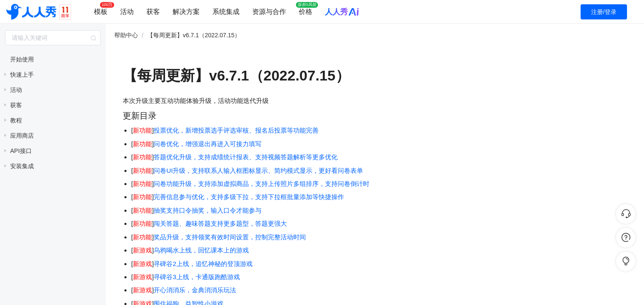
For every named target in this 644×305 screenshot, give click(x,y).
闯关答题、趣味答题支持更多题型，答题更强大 (221, 223)
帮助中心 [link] (126, 35)
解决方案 (186, 12)
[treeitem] (53, 59)
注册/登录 (604, 12)
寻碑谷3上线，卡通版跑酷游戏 (197, 277)
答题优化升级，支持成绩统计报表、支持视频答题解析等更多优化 (246, 157)
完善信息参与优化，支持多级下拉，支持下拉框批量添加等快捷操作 (249, 197)
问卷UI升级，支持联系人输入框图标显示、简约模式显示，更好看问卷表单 (258, 171)
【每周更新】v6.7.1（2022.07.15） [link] (194, 35)
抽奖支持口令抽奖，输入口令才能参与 (208, 210)
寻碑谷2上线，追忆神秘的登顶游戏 (203, 264)
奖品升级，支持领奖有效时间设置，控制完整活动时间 (230, 237)
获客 (153, 12)
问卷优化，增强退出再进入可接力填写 (208, 144)
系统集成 (226, 12)
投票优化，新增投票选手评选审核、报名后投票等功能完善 (236, 130)
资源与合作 (269, 12)
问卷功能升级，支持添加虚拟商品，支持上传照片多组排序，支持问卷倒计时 (261, 184)
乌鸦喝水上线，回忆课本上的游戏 (201, 250)
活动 (127, 12)
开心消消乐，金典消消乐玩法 (195, 290)
